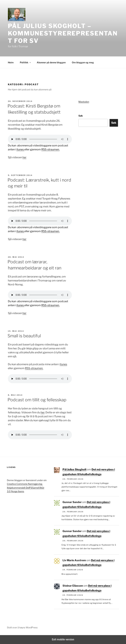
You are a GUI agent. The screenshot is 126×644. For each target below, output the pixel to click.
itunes (20, 149)
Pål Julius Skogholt (74, 469)
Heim (11, 62)
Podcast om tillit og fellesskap (37, 400)
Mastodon (84, 102)
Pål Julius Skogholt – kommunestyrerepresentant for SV (63, 33)
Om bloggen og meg (83, 62)
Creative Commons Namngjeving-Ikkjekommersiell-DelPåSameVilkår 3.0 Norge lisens (26, 488)
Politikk (26, 62)
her (24, 157)
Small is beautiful (24, 336)
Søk (81, 116)
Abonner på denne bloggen (51, 62)
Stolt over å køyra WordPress (22, 627)
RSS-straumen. (50, 149)
